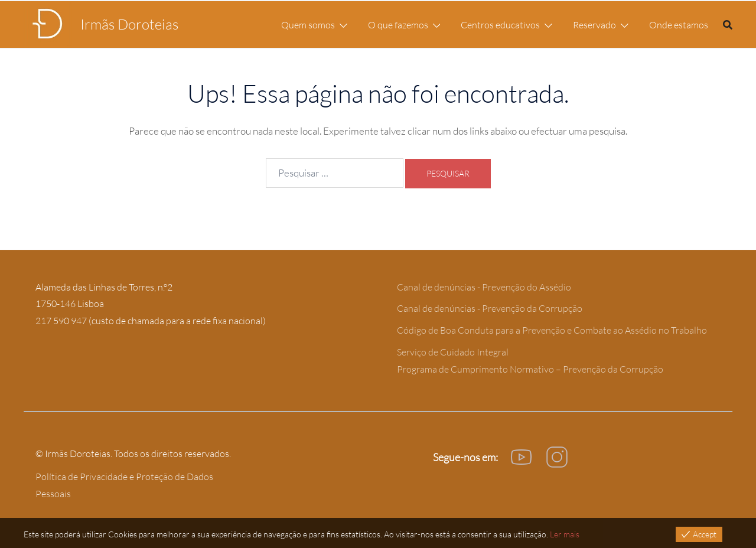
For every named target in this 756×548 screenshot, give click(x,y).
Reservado (594, 25)
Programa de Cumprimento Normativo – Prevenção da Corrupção (530, 369)
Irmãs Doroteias (129, 24)
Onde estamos (679, 25)
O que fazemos (398, 25)
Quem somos (308, 25)
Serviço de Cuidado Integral (453, 352)
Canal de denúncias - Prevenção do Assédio (484, 287)
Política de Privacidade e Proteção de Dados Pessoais (124, 485)
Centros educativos (500, 25)
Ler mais (565, 534)
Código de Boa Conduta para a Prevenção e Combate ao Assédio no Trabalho (552, 330)
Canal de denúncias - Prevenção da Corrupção (490, 308)
